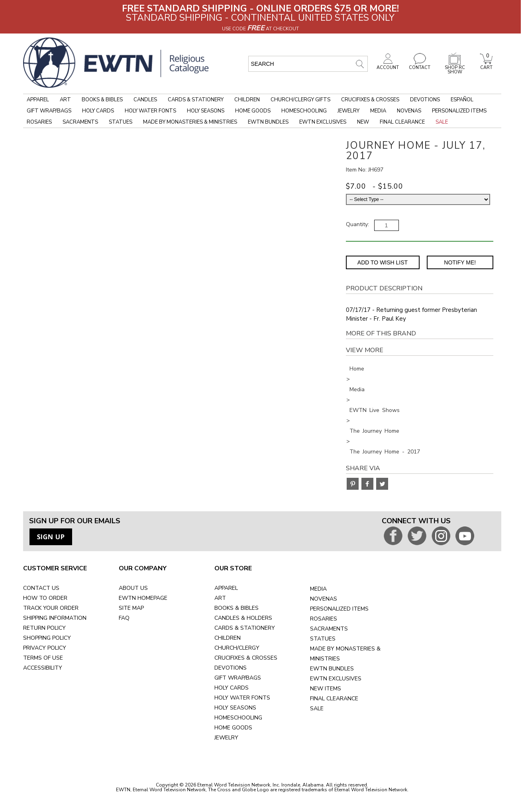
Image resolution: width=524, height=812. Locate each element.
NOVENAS (324, 599)
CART (486, 65)
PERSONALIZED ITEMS (339, 609)
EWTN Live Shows (375, 410)
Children (247, 100)
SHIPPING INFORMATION (55, 618)
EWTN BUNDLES (332, 669)
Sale (442, 122)
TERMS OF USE (43, 658)
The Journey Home (374, 431)
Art (65, 100)
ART (220, 598)
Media (378, 111)
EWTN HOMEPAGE (143, 598)
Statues (121, 122)
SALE (317, 709)
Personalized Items (459, 111)
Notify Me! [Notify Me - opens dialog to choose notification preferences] (460, 262)
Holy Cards (98, 111)
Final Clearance (402, 122)
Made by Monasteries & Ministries (190, 122)
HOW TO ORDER (45, 598)
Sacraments (80, 122)
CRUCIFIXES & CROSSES (246, 658)
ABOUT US (133, 588)
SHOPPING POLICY (47, 638)
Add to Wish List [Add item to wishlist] (383, 262)
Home (357, 369)
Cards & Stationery (196, 100)
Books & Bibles (102, 100)
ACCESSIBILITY (43, 668)
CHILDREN (228, 638)
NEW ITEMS (326, 689)
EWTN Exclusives (323, 122)
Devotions (425, 100)
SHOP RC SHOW (455, 68)
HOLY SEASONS (235, 708)
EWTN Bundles (268, 122)
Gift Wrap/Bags (49, 111)
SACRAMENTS (329, 629)
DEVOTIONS (231, 668)
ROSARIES (324, 619)
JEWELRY (226, 738)
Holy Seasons (206, 111)
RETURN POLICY (44, 628)
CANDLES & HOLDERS (243, 618)
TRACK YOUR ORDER (51, 608)
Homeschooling (304, 111)
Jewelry (348, 111)
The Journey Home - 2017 (385, 452)
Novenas (409, 111)
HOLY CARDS (232, 688)
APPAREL (226, 588)
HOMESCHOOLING (238, 718)
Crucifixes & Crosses (370, 100)
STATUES (323, 639)
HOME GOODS (233, 728)
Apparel (38, 100)
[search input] (308, 64)
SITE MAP (131, 608)
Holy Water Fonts (150, 111)
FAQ (124, 618)
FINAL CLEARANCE (334, 699)
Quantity (357, 224)
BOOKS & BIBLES (236, 608)
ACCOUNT (388, 65)
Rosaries (39, 122)
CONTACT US (41, 588)
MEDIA (318, 589)
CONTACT (420, 65)
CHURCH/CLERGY (237, 648)
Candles (145, 100)
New (363, 122)
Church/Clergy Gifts (300, 100)
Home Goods (253, 111)
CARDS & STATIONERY (245, 628)
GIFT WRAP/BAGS (238, 678)
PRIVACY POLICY (45, 648)
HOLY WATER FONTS (242, 698)
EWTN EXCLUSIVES (336, 679)
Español (462, 100)
